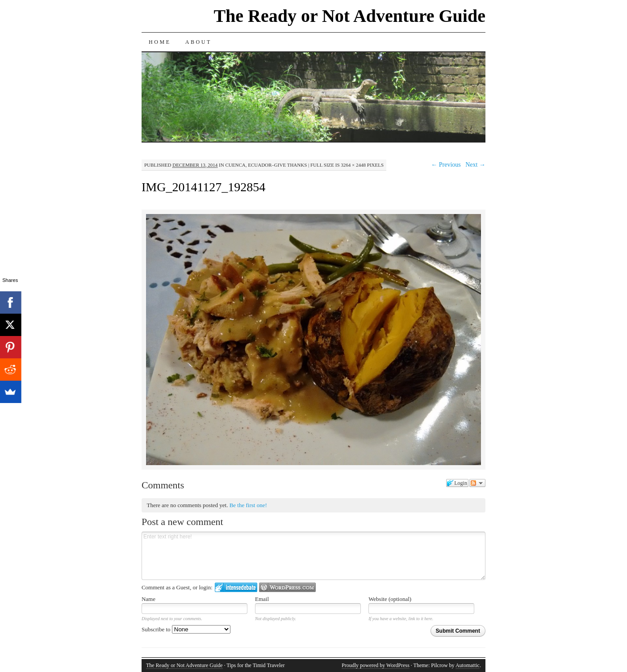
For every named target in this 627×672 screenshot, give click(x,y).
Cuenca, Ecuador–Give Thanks (266, 165)
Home (160, 42)
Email (262, 599)
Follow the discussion (477, 483)
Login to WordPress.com (287, 587)
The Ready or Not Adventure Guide (349, 16)
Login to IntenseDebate (236, 587)
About (199, 42)
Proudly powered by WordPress (376, 665)
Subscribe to (186, 629)
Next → (475, 165)
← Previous (446, 165)
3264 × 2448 (353, 165)
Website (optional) (390, 599)
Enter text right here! (313, 556)
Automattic (468, 665)
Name (148, 599)
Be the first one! (248, 505)
